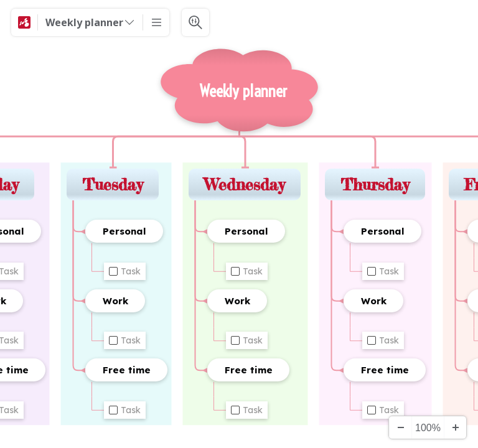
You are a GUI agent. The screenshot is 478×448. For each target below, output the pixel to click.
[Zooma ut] (400, 427)
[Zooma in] (455, 427)
